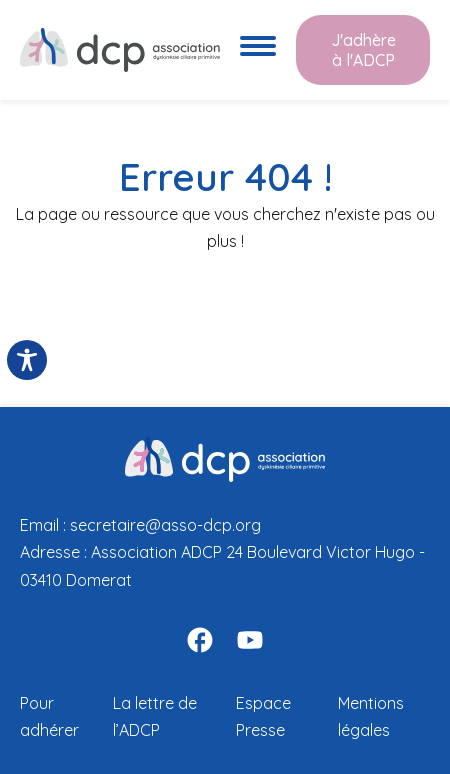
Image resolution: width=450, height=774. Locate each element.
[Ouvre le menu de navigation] (258, 50)
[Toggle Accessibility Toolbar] (27, 360)
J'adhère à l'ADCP (363, 50)
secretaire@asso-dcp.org (165, 525)
